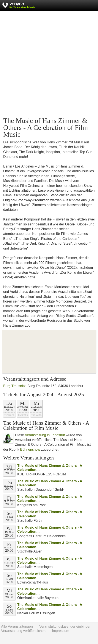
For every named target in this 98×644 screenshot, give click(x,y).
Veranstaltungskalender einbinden (65, 626)
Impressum (61, 631)
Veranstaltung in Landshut (45, 435)
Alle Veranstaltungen (17, 626)
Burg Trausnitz (14, 386)
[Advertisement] (49, 64)
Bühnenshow (30, 449)
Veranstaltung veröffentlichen (23, 631)
